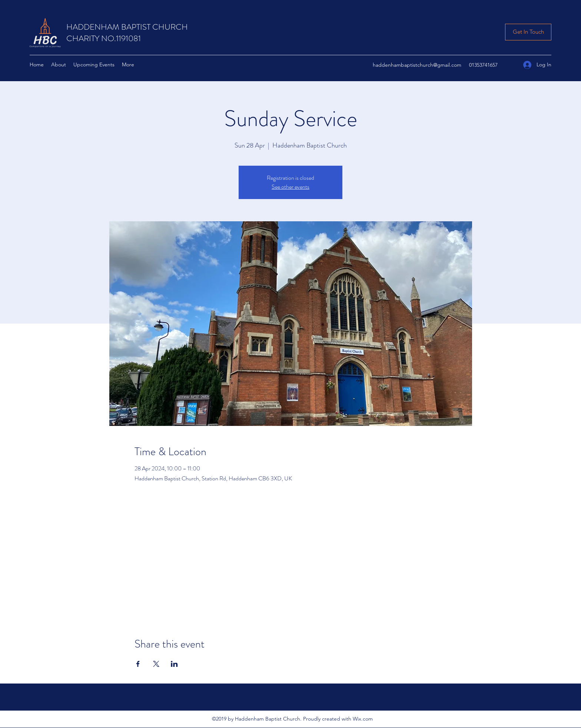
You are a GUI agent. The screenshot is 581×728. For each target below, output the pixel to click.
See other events (290, 187)
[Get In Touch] (528, 32)
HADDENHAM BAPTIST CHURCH (127, 27)
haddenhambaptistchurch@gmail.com (417, 65)
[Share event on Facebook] (138, 664)
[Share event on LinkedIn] (174, 664)
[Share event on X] (156, 664)
